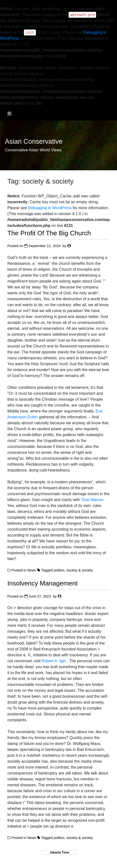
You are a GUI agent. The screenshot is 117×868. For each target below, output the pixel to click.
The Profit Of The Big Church (49, 233)
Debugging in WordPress (50, 208)
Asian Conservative (34, 142)
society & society (80, 570)
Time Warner (92, 500)
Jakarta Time (58, 852)
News (32, 570)
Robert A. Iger (54, 661)
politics (59, 570)
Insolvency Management (43, 583)
